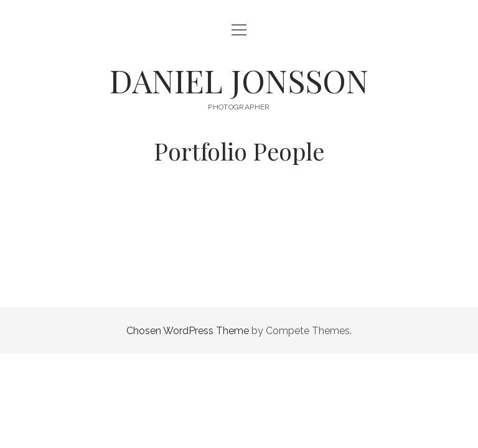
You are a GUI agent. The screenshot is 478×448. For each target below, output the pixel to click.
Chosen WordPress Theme (188, 331)
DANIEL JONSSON (239, 80)
